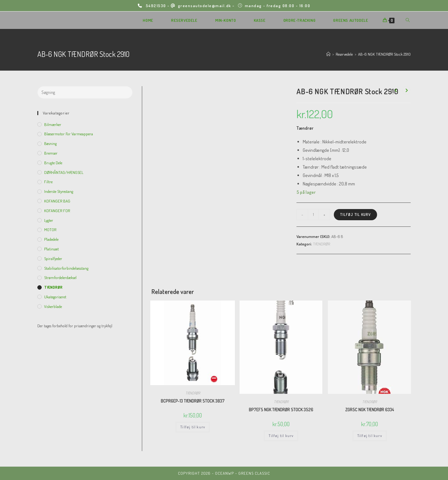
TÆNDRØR (322, 244)
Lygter (49, 220)
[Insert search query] (85, 92)
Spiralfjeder (53, 259)
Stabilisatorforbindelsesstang (66, 268)
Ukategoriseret (55, 297)
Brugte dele (53, 163)
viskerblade (53, 306)
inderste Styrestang (59, 191)
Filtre (48, 182)
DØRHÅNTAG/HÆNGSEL (64, 172)
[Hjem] (328, 54)
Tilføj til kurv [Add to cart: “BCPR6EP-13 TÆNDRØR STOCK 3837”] (193, 427)
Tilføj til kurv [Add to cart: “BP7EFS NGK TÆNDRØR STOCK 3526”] (281, 436)
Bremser (51, 153)
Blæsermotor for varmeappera (69, 134)
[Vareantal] (313, 215)
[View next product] (406, 91)
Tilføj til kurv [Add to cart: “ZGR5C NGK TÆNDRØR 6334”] (370, 436)
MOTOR (50, 230)
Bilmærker (53, 124)
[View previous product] (396, 91)
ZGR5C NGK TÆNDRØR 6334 (370, 410)
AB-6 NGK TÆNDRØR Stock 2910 (384, 54)
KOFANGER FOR (57, 211)
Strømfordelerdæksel (60, 277)
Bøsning (50, 143)
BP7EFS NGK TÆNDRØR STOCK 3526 (281, 410)
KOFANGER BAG (57, 201)
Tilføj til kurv (355, 214)
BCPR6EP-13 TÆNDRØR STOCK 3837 (193, 401)
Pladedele (51, 239)
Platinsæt (51, 249)
